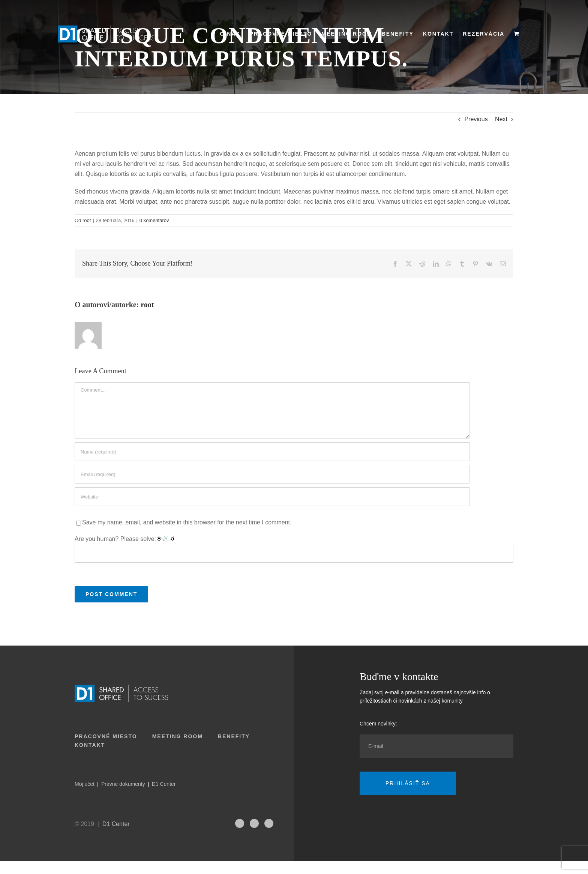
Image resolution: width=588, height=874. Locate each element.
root (87, 220)
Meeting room (178, 736)
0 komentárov (154, 220)
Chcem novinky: (378, 724)
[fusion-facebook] (269, 823)
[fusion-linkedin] (254, 823)
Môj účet (85, 784)
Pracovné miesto (106, 736)
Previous (476, 119)
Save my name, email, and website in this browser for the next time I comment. (187, 522)
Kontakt (90, 745)
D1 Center (164, 784)
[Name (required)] (272, 452)
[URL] (272, 497)
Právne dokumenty (123, 784)
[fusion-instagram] (240, 823)
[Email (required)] (272, 474)
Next (501, 119)
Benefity (234, 736)
